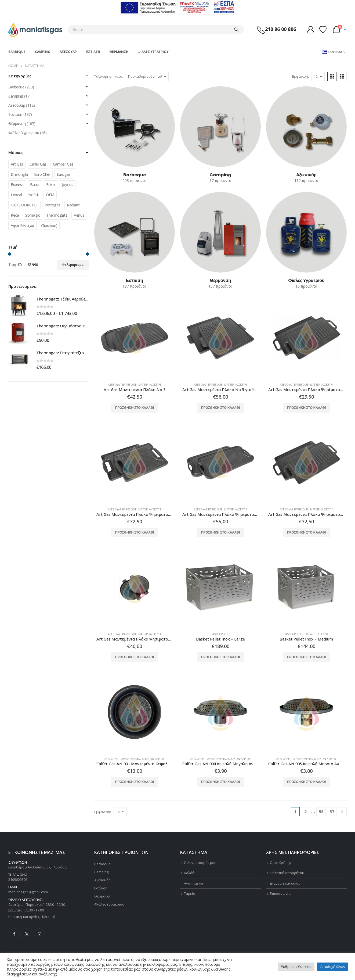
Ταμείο (190, 893)
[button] (332, 76)
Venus (79, 215)
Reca (15, 215)
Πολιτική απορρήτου (287, 873)
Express (17, 185)
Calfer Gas (38, 164)
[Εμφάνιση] (318, 76)
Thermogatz (57, 215)
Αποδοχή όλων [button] (333, 967)
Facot (35, 185)
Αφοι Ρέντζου (22, 225)
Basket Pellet (220, 634)
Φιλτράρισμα (73, 265)
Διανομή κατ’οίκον (285, 883)
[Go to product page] (135, 338)
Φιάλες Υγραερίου (153, 52)
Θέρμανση (119, 52)
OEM (50, 195)
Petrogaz (52, 205)
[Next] (342, 812)
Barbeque (17, 52)
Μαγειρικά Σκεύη (150, 385)
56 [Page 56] (321, 811)
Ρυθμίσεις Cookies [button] (296, 967)
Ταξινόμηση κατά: (109, 76)
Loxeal (16, 195)
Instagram (39, 934)
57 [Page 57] (332, 811)
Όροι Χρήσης (281, 863)
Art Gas (17, 164)
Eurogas (64, 174)
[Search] (236, 30)
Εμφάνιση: (300, 76)
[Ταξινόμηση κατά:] (147, 76)
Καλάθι (190, 873)
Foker (51, 185)
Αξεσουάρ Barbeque (122, 385)
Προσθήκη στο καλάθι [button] (135, 408)
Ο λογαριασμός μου (200, 863)
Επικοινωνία (280, 893)
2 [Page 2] (305, 811)
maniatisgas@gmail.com (28, 892)
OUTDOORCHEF (24, 205)
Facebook (14, 934)
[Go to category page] (135, 127)
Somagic (32, 215)
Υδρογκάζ (49, 225)
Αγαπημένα (193, 883)
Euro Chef (42, 174)
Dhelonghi (19, 174)
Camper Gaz (63, 164)
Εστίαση (93, 52)
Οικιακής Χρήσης (317, 634)
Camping (43, 52)
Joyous (68, 185)
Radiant (73, 205)
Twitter (27, 934)
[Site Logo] (35, 30)
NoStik (34, 195)
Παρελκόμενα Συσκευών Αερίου (142, 759)
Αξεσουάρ (68, 52)
